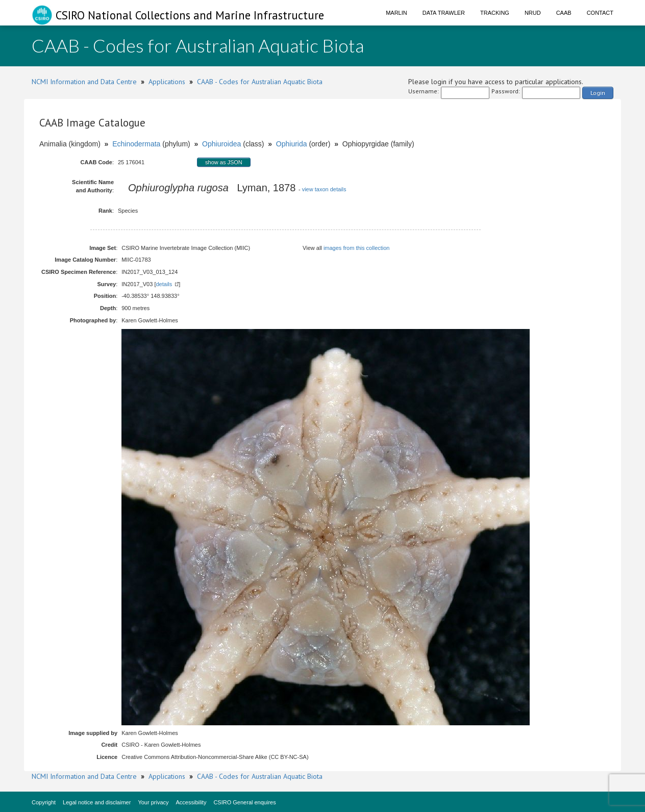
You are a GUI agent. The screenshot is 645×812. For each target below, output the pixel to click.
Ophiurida (292, 144)
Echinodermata (136, 144)
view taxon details (324, 189)
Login (598, 93)
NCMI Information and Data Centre (84, 82)
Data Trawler (444, 13)
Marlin (396, 13)
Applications (167, 82)
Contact (600, 13)
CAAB (564, 13)
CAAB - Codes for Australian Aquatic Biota (260, 82)
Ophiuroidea (221, 144)
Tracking (495, 13)
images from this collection (357, 248)
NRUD (533, 13)
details (164, 284)
